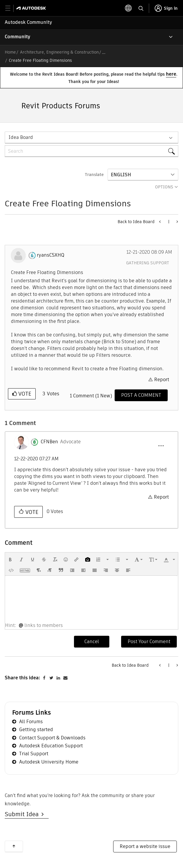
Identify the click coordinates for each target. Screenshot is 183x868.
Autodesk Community (28, 22)
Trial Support (34, 754)
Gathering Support (148, 263)
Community (18, 37)
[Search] (91, 151)
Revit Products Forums (61, 106)
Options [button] (164, 187)
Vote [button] (24, 394)
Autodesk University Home (49, 762)
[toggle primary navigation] (11, 8)
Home (10, 52)
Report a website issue (145, 846)
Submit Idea (23, 814)
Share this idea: (22, 678)
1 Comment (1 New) (91, 396)
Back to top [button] (14, 846)
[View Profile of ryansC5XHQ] (51, 255)
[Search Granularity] (91, 137)
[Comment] (141, 395)
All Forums (31, 722)
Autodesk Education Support (51, 746)
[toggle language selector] (128, 8)
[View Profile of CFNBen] (49, 442)
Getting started (36, 730)
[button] (161, 446)
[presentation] (10, 560)
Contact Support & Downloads (52, 738)
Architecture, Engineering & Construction (59, 52)
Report (162, 380)
